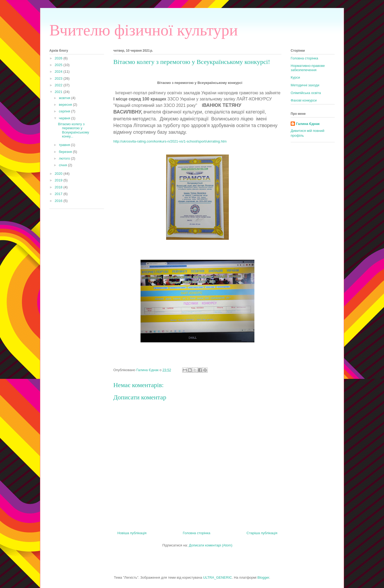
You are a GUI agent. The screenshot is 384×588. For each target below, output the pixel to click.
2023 (59, 78)
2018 (59, 187)
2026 (59, 58)
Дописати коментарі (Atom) (211, 545)
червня (65, 118)
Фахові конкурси (304, 100)
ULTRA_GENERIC (218, 577)
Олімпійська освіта (306, 93)
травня (65, 145)
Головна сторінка (196, 533)
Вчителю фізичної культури (144, 30)
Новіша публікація (132, 533)
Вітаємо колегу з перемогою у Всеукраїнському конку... (73, 130)
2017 (59, 194)
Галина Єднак (308, 124)
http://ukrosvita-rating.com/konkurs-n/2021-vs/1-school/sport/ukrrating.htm (170, 141)
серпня (65, 111)
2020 (59, 174)
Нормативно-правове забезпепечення (308, 68)
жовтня (65, 98)
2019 (59, 180)
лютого (65, 158)
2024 (59, 72)
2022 (59, 85)
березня (66, 152)
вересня (66, 105)
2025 (59, 65)
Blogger (263, 577)
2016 (59, 201)
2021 (59, 92)
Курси (295, 77)
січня (63, 165)
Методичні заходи (305, 85)
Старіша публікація (262, 533)
